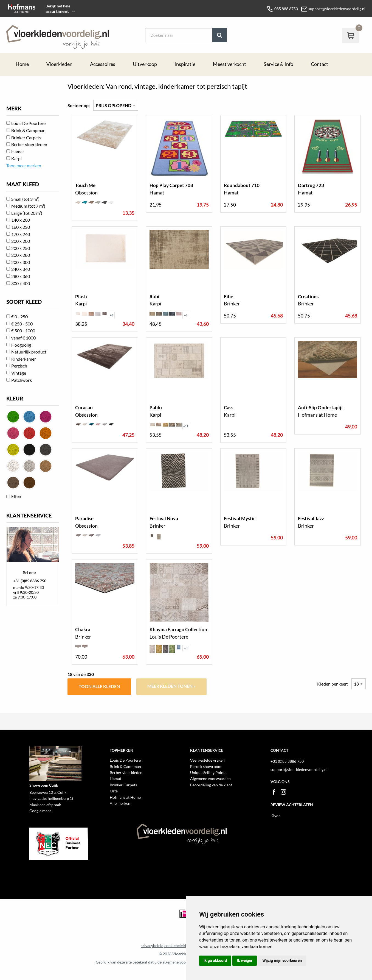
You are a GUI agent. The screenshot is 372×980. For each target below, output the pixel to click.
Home (22, 64)
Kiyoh (276, 816)
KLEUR (15, 398)
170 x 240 (21, 234)
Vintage (19, 373)
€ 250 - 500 (22, 324)
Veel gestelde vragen (207, 760)
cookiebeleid (175, 946)
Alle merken (120, 803)
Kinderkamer (24, 359)
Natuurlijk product (29, 352)
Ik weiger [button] (245, 960)
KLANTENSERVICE (29, 515)
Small (25, 199)
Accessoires (103, 64)
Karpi (16, 158)
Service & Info (278, 64)
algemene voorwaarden (182, 962)
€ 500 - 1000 (23, 331)
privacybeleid (152, 946)
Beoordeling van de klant (211, 785)
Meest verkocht (229, 64)
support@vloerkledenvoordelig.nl (299, 769)
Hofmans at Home (125, 797)
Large (27, 213)
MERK (14, 108)
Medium (28, 206)
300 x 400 (21, 283)
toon (105, 168)
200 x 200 (21, 241)
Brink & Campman (28, 130)
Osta (114, 791)
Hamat (18, 151)
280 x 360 (21, 276)
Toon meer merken (24, 165)
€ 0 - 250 (19, 317)
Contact (319, 64)
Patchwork (22, 380)
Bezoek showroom (206, 766)
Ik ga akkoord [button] (215, 960)
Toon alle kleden (99, 686)
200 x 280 (21, 255)
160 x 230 (21, 227)
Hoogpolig (21, 345)
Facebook (274, 792)
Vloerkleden (59, 64)
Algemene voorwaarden (210, 779)
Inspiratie (185, 64)
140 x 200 (21, 220)
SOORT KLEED (24, 302)
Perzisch (19, 366)
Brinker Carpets (26, 137)
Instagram (283, 792)
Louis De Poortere (28, 123)
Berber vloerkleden (29, 144)
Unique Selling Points (208, 772)
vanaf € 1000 (23, 338)
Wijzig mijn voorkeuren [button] (282, 960)
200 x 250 (21, 248)
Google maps (40, 811)
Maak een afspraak (45, 805)
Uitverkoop (145, 64)
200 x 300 (21, 262)
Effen (16, 496)
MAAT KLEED (23, 184)
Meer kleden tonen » (171, 686)
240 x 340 (21, 269)
